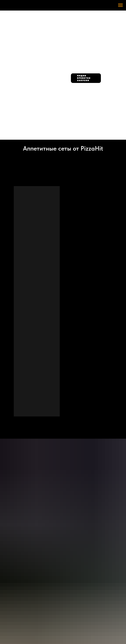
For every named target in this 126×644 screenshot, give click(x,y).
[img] (40, 31)
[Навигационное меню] (120, 5)
